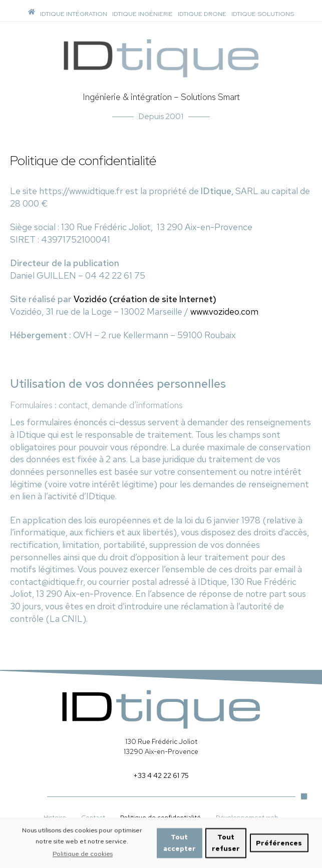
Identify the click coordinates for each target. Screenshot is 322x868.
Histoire (55, 817)
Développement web (247, 817)
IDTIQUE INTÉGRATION (74, 14)
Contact (93, 817)
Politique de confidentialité (160, 817)
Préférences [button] (279, 847)
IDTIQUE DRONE (202, 14)
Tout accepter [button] (180, 847)
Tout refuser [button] (226, 847)
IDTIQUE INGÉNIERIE (142, 14)
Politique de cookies (83, 858)
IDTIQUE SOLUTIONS (263, 14)
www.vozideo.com (224, 311)
